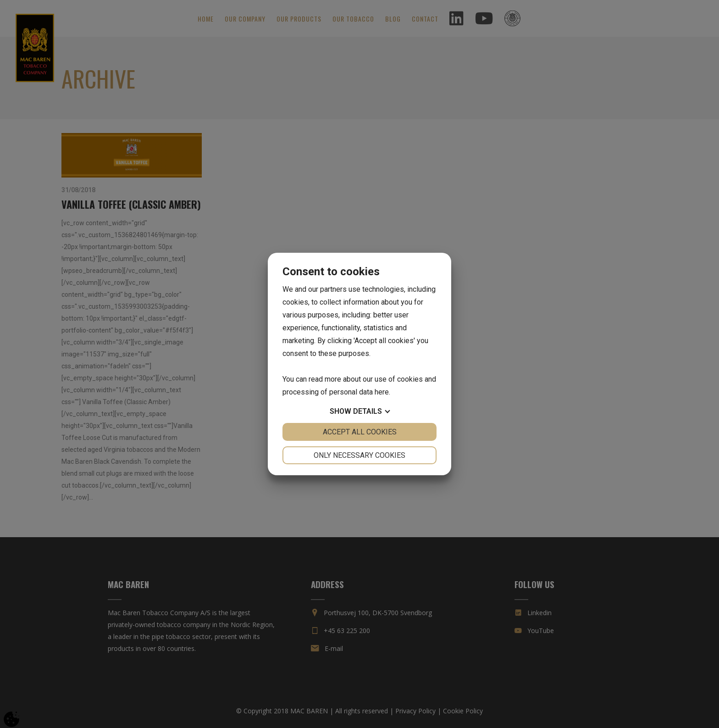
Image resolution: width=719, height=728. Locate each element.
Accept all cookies (360, 432)
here (382, 392)
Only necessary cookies (359, 455)
